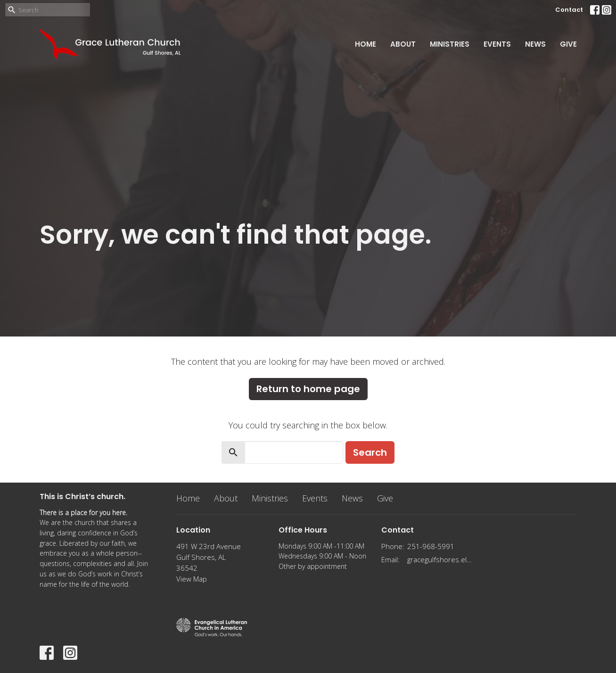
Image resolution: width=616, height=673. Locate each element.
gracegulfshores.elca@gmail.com (441, 559)
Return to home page (308, 389)
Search (370, 452)
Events (497, 44)
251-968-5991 (431, 546)
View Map (192, 579)
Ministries (450, 44)
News (535, 44)
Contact (569, 10)
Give (568, 44)
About (403, 44)
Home (365, 44)
